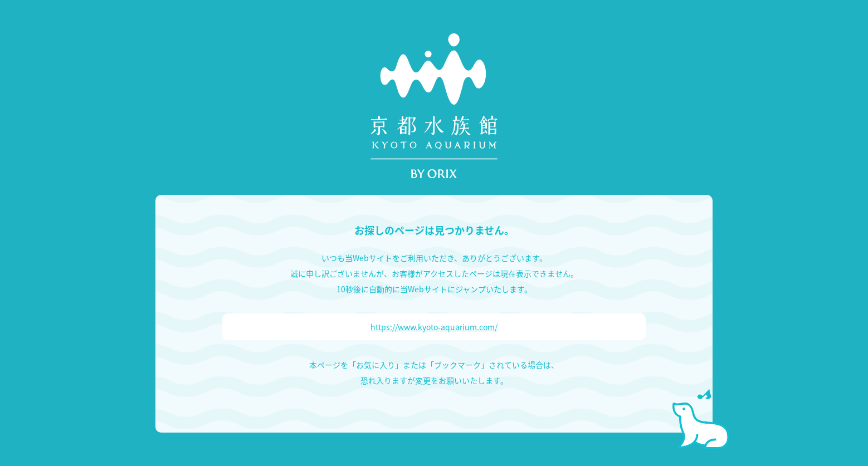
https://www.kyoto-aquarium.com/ (434, 327)
